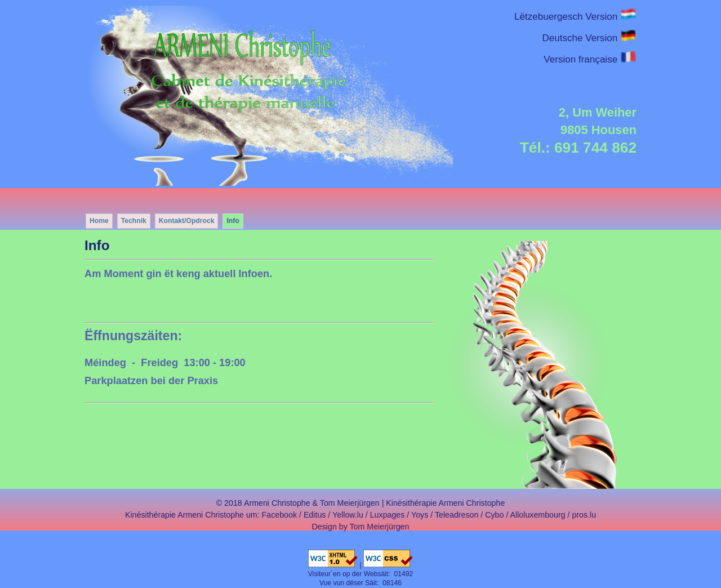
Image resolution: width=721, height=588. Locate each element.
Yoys (420, 515)
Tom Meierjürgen (380, 527)
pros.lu (584, 515)
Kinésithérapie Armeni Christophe (445, 503)
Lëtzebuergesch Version (575, 17)
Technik (134, 221)
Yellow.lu (348, 515)
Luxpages (388, 515)
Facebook (279, 515)
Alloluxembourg (538, 515)
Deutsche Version (589, 38)
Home (99, 221)
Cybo (494, 515)
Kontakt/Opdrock (187, 221)
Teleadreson (457, 515)
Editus (315, 515)
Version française (590, 59)
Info (233, 221)
